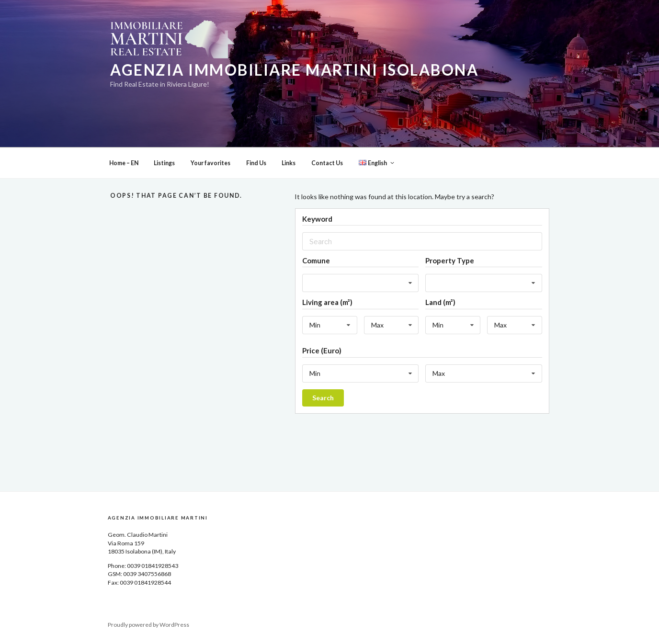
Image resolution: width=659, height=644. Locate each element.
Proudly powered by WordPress (148, 625)
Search (323, 398)
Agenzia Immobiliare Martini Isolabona (294, 70)
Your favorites (210, 163)
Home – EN (124, 163)
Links (289, 163)
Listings (164, 163)
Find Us (256, 163)
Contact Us (327, 163)
